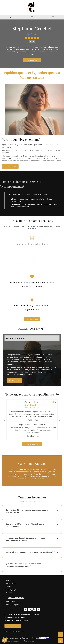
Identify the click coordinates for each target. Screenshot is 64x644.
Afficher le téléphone (16, 598)
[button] (32, 360)
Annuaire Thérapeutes (25, 641)
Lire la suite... (32, 420)
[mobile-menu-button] (53, 17)
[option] (32, 360)
